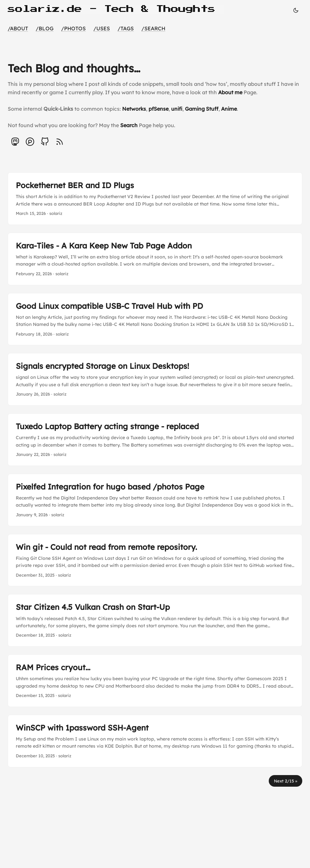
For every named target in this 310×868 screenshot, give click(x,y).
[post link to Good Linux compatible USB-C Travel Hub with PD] (155, 319)
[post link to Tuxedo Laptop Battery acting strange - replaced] (155, 440)
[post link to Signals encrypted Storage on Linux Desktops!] (155, 379)
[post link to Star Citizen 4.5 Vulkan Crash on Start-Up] (155, 620)
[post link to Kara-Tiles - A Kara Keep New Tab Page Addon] (155, 259)
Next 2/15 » (286, 781)
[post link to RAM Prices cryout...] (155, 681)
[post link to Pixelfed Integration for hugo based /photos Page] (155, 500)
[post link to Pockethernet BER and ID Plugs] (155, 199)
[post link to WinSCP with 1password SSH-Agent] (155, 741)
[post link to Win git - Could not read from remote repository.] (155, 560)
